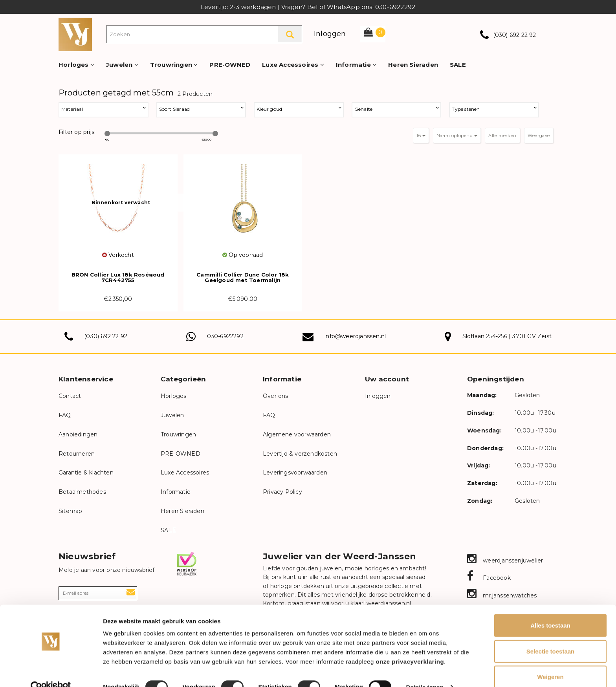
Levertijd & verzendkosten (300, 454)
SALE (458, 65)
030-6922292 (225, 336)
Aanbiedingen (78, 434)
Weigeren (550, 661)
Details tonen (424, 671)
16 (421, 136)
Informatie (356, 65)
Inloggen (330, 34)
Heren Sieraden (413, 65)
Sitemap (70, 511)
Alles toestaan (550, 610)
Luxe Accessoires (293, 65)
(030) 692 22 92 (515, 35)
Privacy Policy (282, 492)
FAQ (65, 415)
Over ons (276, 396)
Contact (70, 396)
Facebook (489, 578)
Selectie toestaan (551, 636)
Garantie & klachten (86, 473)
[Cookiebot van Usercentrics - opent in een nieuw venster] (51, 672)
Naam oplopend (457, 136)
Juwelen (122, 65)
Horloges (76, 65)
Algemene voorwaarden (297, 434)
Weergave (539, 136)
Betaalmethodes (82, 492)
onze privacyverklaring (410, 646)
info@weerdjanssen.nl (355, 336)
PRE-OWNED (230, 65)
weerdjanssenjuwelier (505, 561)
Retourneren (77, 454)
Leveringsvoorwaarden (295, 473)
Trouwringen (174, 65)
